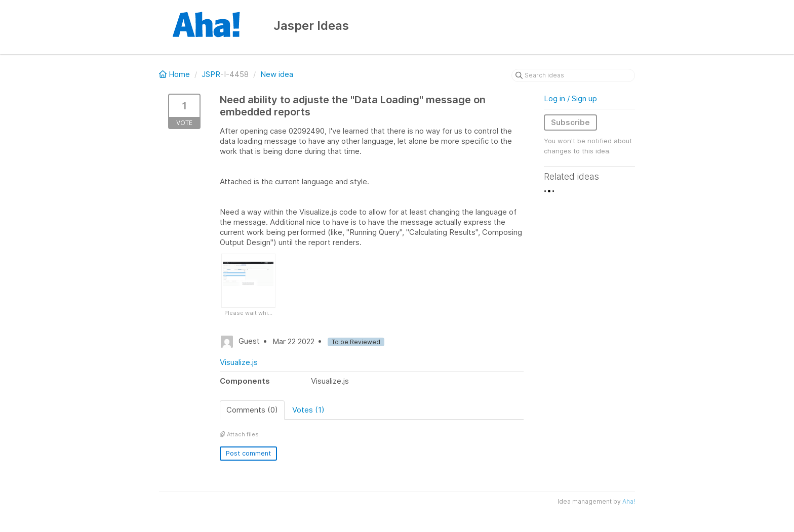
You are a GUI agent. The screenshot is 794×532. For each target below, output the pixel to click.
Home (175, 74)
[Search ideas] (573, 75)
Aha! (629, 501)
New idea (277, 74)
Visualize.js (239, 362)
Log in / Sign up (570, 98)
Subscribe (570, 122)
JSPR (211, 74)
